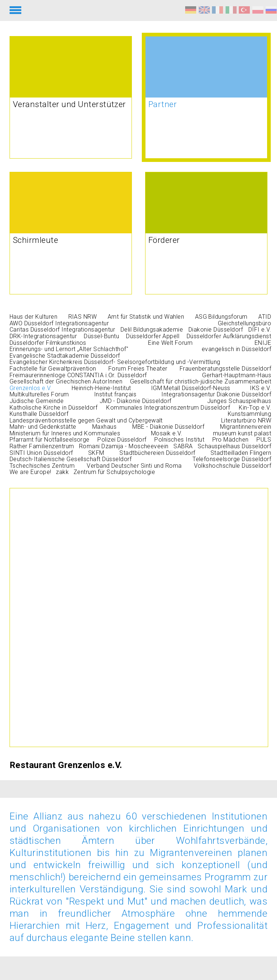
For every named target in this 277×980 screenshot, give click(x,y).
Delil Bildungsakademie (152, 330)
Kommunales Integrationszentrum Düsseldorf (168, 408)
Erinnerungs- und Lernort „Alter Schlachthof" (69, 349)
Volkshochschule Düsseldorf (233, 466)
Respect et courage (217, 10)
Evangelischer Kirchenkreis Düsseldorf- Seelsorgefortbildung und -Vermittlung (115, 362)
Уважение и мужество (271, 10)
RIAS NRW (83, 317)
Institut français (115, 394)
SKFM (96, 453)
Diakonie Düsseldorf (216, 330)
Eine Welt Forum (170, 343)
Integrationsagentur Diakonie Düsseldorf (216, 394)
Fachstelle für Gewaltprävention (53, 369)
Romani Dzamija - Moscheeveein (124, 446)
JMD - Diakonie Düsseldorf (136, 401)
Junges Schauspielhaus (239, 401)
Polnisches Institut (179, 440)
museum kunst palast (242, 433)
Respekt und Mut (191, 10)
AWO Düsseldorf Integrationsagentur (59, 323)
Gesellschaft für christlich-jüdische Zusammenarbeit (201, 381)
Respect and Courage (204, 10)
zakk (62, 472)
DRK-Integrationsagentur (43, 336)
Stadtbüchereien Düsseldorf (157, 453)
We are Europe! (30, 472)
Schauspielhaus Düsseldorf (234, 446)
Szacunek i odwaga (258, 10)
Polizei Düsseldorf (122, 440)
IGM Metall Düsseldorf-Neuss (191, 388)
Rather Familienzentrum (42, 446)
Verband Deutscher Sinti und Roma (134, 466)
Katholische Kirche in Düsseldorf (53, 408)
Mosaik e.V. (167, 433)
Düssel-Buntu (101, 336)
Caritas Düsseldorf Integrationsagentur (62, 330)
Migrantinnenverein (246, 427)
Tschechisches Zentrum (42, 466)
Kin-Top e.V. (255, 408)
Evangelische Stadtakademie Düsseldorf (65, 356)
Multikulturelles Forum (39, 394)
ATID (265, 317)
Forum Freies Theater (138, 369)
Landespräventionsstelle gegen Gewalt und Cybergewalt (86, 420)
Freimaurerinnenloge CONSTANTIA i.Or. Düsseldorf (78, 375)
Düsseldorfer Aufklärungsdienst (229, 336)
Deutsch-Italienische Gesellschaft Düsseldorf (71, 459)
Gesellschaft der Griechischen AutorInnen (66, 381)
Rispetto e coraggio (231, 10)
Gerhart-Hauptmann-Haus (237, 375)
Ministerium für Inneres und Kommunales (65, 433)
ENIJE (263, 343)
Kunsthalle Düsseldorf (39, 414)
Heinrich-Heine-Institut (101, 388)
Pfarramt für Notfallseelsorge (50, 440)
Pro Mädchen (231, 440)
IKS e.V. (260, 388)
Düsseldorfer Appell (153, 336)
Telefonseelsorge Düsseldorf (232, 459)
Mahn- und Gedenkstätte (43, 427)
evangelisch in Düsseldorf (236, 349)
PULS (264, 440)
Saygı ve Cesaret (244, 10)
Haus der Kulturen (33, 317)
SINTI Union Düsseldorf (41, 453)
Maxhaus (104, 427)
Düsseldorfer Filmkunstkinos (48, 343)
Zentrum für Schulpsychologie (114, 472)
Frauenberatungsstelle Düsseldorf (225, 369)
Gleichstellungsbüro (244, 323)
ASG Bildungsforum (221, 317)
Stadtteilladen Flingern (241, 453)
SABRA (183, 446)
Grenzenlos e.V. (31, 388)
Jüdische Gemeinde (37, 401)
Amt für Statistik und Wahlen (146, 317)
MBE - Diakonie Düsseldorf (168, 427)
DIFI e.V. (260, 330)
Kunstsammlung (249, 414)
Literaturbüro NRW (246, 420)
